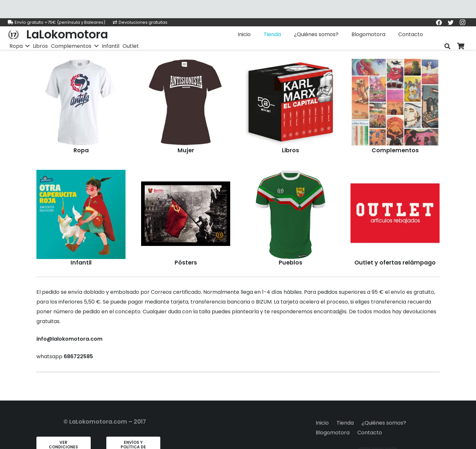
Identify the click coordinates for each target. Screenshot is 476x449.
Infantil (81, 263)
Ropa (81, 150)
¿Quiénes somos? (384, 423)
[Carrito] (461, 46)
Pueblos (291, 263)
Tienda (345, 423)
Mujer (186, 150)
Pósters (186, 263)
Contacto (370, 433)
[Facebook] (439, 22)
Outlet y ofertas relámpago (395, 263)
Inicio (322, 423)
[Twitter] (451, 22)
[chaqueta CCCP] (81, 102)
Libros (291, 150)
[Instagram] (462, 22)
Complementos (395, 150)
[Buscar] (447, 46)
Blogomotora (333, 433)
